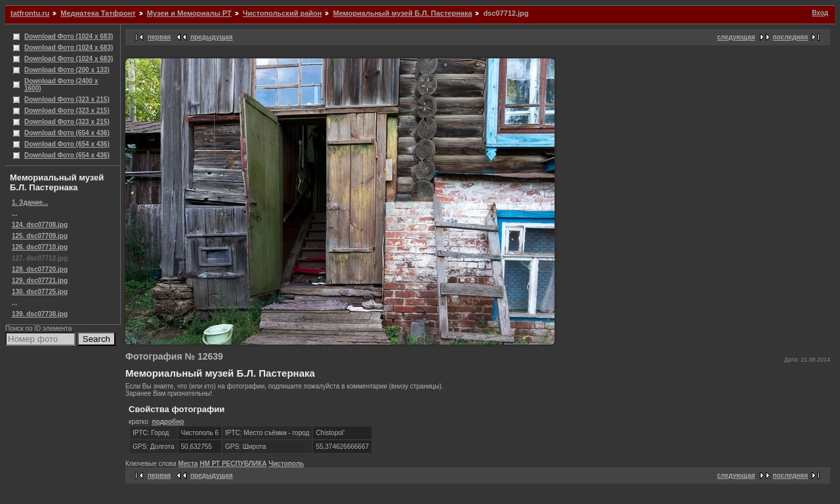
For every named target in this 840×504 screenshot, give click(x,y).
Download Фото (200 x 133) (67, 70)
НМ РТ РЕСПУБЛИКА (233, 464)
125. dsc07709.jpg (40, 236)
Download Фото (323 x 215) (67, 99)
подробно (168, 422)
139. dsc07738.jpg (40, 314)
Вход (820, 13)
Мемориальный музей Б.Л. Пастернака (402, 13)
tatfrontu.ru (30, 13)
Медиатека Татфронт (98, 13)
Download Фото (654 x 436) (67, 133)
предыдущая (212, 37)
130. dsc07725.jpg (40, 292)
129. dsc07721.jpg (40, 281)
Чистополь (286, 464)
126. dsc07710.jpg (40, 247)
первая (159, 37)
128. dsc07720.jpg (40, 269)
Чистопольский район (283, 13)
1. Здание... (30, 202)
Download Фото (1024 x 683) (69, 36)
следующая (736, 37)
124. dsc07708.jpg (40, 225)
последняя (790, 37)
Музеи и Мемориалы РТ (189, 13)
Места (188, 464)
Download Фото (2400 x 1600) (61, 85)
